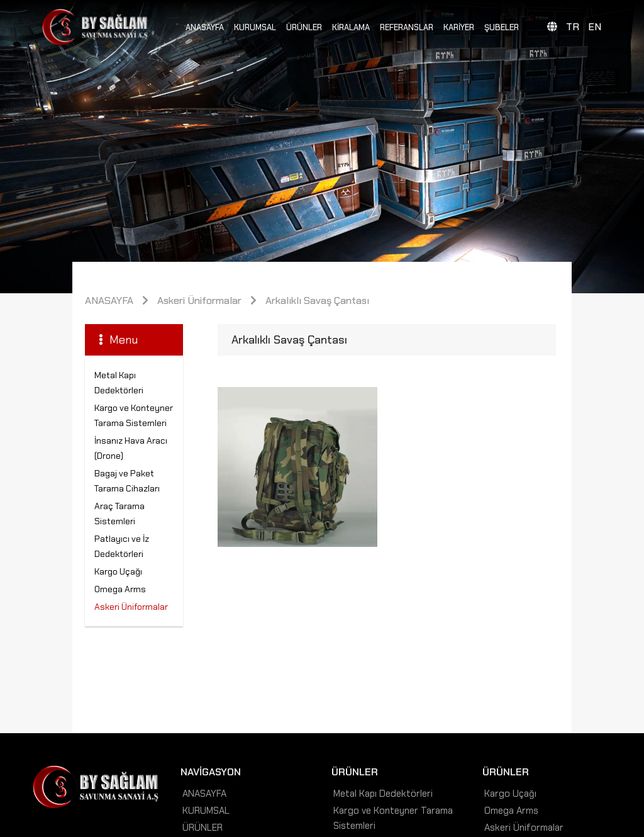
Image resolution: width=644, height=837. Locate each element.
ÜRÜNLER (304, 27)
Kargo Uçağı (118, 571)
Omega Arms (120, 589)
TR (573, 27)
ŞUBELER (502, 27)
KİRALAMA (351, 27)
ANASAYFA (205, 27)
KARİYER (459, 27)
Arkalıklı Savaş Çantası (317, 301)
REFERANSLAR (407, 27)
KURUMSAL (255, 27)
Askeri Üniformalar (199, 301)
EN (595, 27)
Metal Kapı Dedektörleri (383, 794)
